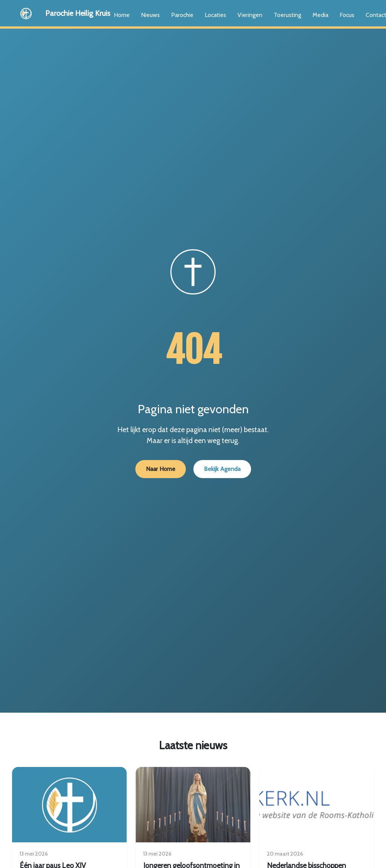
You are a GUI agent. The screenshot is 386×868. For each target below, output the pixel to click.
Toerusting (287, 15)
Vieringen (250, 15)
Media (320, 15)
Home (122, 15)
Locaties (215, 15)
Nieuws (150, 15)
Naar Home (161, 469)
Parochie (182, 15)
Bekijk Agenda (222, 469)
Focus (347, 15)
